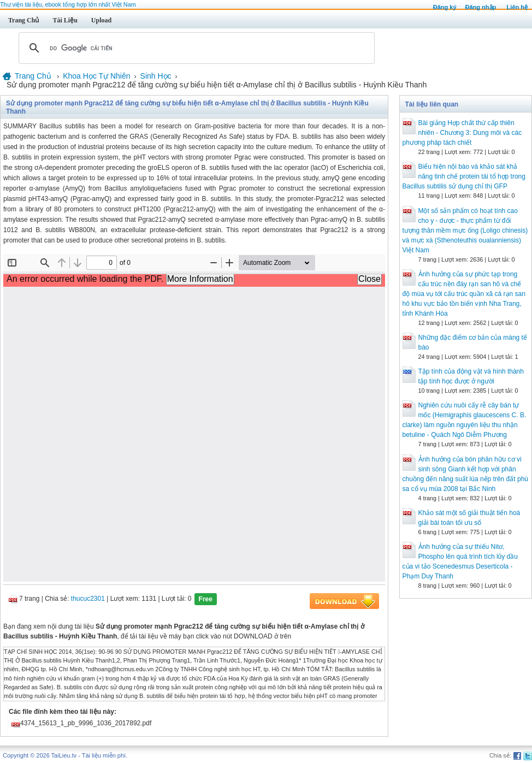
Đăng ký (445, 7)
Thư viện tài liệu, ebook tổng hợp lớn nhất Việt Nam (68, 4)
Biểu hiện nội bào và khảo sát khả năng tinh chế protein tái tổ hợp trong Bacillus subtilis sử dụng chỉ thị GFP (464, 176)
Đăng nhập (481, 7)
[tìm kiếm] (195, 48)
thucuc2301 (88, 599)
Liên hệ (517, 7)
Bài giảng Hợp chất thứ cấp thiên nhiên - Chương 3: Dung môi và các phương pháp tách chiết (462, 133)
